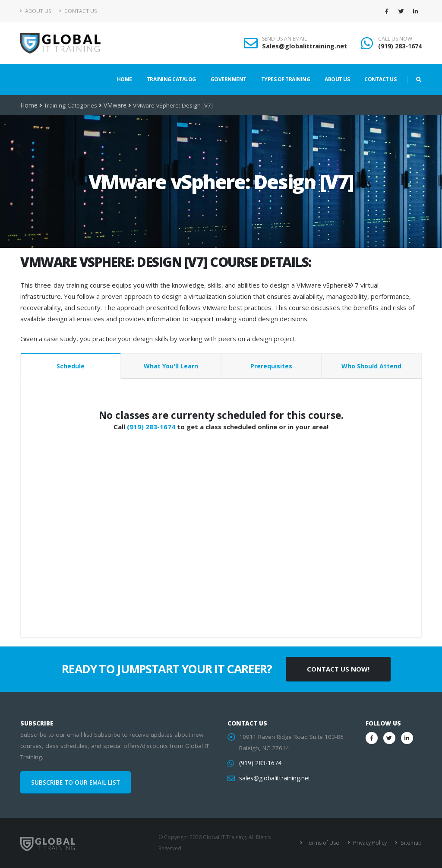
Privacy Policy (371, 843)
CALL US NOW (395, 39)
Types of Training (286, 79)
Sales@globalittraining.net (305, 46)
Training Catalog (171, 79)
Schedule (71, 366)
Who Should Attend (371, 366)
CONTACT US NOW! (338, 669)
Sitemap (411, 843)
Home (125, 79)
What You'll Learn (171, 366)
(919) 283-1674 (400, 46)
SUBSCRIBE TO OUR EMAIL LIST (76, 782)
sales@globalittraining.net (274, 778)
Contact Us (78, 11)
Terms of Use (324, 843)
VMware (114, 105)
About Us (36, 11)
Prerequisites (271, 366)
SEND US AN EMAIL (284, 39)
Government (229, 79)
